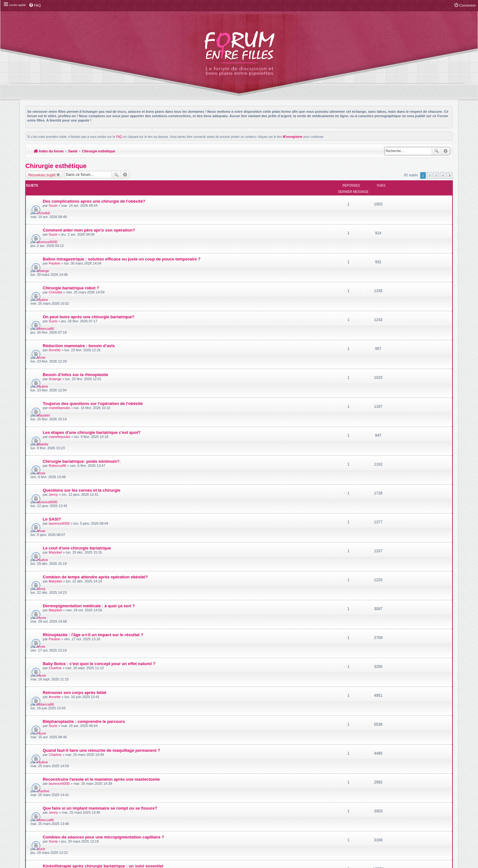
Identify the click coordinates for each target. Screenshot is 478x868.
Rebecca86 (387, 267)
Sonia (383, 356)
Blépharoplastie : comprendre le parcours (84, 517)
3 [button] (436, 175)
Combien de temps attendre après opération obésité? (96, 427)
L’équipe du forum (435, 800)
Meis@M (255, 780)
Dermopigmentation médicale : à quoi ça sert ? (89, 445)
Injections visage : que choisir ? (74, 624)
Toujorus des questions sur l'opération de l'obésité (93, 320)
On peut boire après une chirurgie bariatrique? (89, 266)
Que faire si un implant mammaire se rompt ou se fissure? (100, 570)
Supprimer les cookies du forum (387, 800)
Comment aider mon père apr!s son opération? (89, 212)
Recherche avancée (445, 151)
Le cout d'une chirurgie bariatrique (77, 409)
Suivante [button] (450, 175)
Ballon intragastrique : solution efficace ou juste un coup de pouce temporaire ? (122, 230)
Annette (55, 288)
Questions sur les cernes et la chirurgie (82, 373)
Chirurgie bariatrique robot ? (71, 248)
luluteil (383, 607)
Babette (384, 338)
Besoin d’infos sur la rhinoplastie (76, 302)
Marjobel (385, 320)
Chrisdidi (385, 195)
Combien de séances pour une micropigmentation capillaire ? (104, 588)
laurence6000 (389, 213)
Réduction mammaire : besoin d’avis (79, 284)
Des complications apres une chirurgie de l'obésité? (94, 194)
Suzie (53, 199)
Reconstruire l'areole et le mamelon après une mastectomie (102, 552)
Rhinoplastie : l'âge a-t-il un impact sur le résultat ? (93, 463)
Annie (383, 285)
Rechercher (437, 151)
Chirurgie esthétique (99, 151)
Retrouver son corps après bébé (75, 499)
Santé (73, 151)
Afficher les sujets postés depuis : (200, 641)
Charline (55, 485)
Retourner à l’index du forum (51, 661)
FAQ (119, 137)
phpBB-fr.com (247, 787)
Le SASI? (52, 391)
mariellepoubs (60, 324)
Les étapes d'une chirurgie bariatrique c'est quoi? (92, 338)
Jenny (54, 378)
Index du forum (49, 151)
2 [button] (430, 175)
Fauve (383, 446)
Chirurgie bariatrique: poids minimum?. (82, 355)
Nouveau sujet (42, 175)
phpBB (225, 783)
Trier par (259, 641)
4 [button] (443, 175)
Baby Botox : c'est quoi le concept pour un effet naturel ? (99, 481)
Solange (385, 231)
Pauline (55, 234)
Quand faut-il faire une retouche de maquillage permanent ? (102, 535)
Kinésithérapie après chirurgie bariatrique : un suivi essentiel (103, 606)
